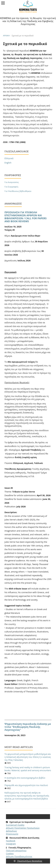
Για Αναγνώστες (12, 182)
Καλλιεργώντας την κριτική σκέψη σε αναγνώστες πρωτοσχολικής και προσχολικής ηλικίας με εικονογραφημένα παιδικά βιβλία (27, 796)
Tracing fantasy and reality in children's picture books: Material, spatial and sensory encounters (28, 769)
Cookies (10, 853)
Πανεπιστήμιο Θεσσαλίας (28, 861)
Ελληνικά (9, 158)
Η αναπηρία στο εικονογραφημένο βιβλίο (25, 778)
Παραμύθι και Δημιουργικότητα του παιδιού (26, 785)
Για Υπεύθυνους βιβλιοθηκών (18, 191)
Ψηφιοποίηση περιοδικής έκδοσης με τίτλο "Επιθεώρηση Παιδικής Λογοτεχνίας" (28, 727)
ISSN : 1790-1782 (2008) (15, 142)
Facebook (11, 841)
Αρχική (6, 36)
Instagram (11, 844)
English (8, 163)
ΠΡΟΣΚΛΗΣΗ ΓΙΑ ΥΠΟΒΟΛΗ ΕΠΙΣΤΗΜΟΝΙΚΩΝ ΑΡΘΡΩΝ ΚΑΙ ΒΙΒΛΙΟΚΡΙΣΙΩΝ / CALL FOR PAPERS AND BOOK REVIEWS (26, 217)
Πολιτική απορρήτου (16, 851)
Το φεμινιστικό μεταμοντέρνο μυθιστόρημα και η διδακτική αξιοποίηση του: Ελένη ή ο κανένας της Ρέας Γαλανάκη (28, 757)
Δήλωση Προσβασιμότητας (19, 856)
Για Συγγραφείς (11, 187)
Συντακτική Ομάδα (15, 825)
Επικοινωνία (12, 834)
